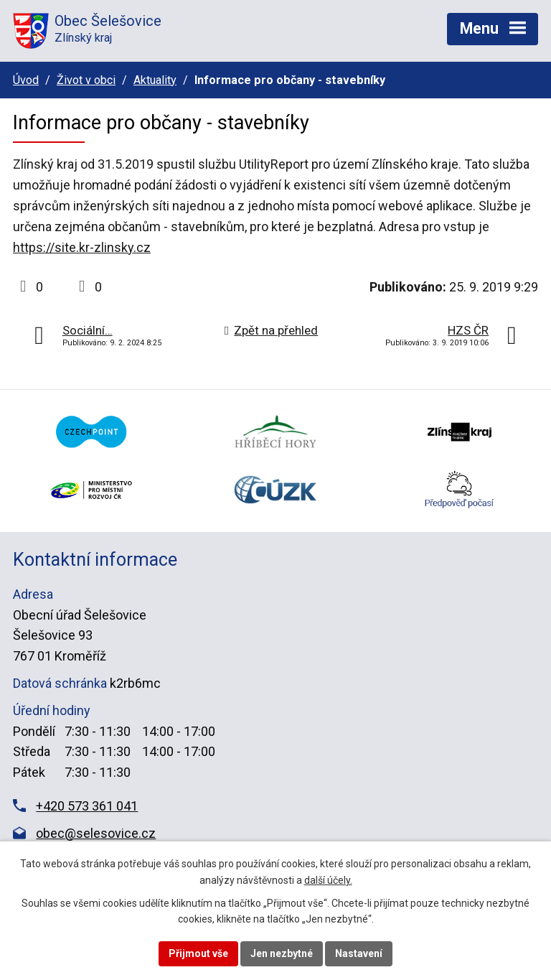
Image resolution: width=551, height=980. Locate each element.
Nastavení (359, 953)
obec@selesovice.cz (96, 833)
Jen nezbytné (282, 953)
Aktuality (155, 80)
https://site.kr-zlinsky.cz (82, 247)
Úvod (26, 80)
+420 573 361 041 (87, 806)
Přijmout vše (198, 953)
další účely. (328, 880)
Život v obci (86, 80)
